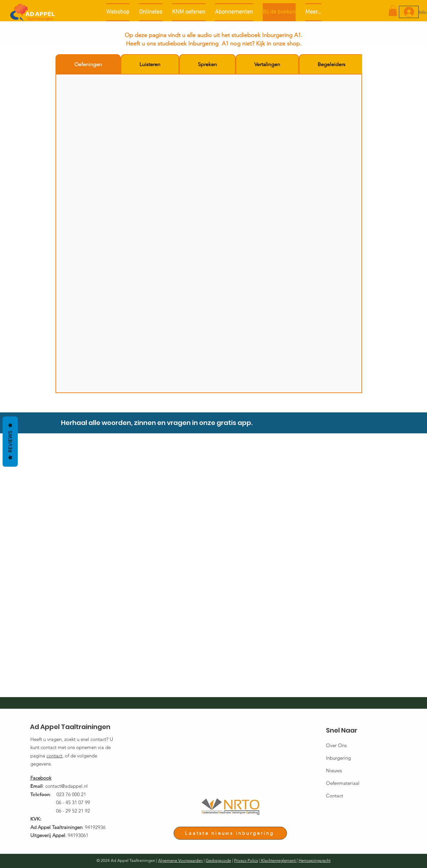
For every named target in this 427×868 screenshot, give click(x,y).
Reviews (10, 442)
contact (54, 756)
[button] (393, 10)
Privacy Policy (246, 860)
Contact (335, 796)
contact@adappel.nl (66, 786)
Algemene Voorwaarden (180, 860)
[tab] (88, 64)
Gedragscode (218, 860)
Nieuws (334, 770)
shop (293, 44)
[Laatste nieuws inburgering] (230, 833)
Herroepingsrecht (315, 860)
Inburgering (338, 758)
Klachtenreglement (278, 860)
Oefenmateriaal (343, 783)
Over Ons (336, 745)
